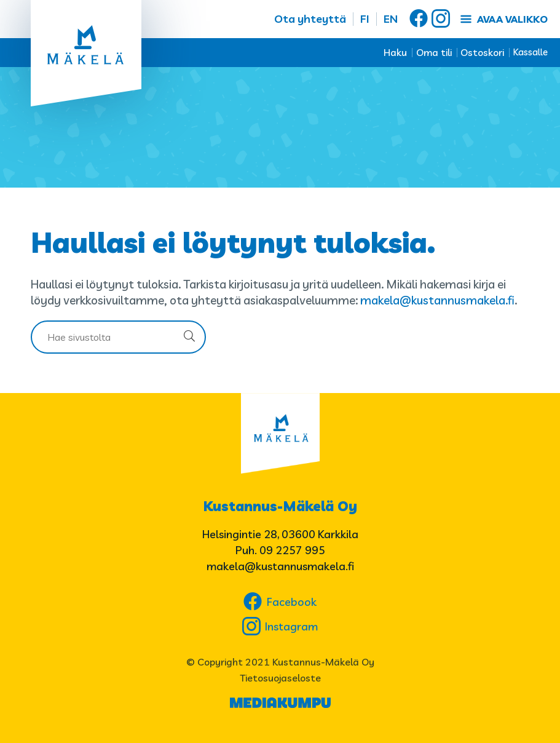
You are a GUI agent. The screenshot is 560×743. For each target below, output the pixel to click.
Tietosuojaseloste (280, 678)
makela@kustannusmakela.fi (437, 300)
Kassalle (530, 52)
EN (391, 19)
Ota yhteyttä (310, 19)
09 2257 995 (292, 550)
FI (365, 19)
